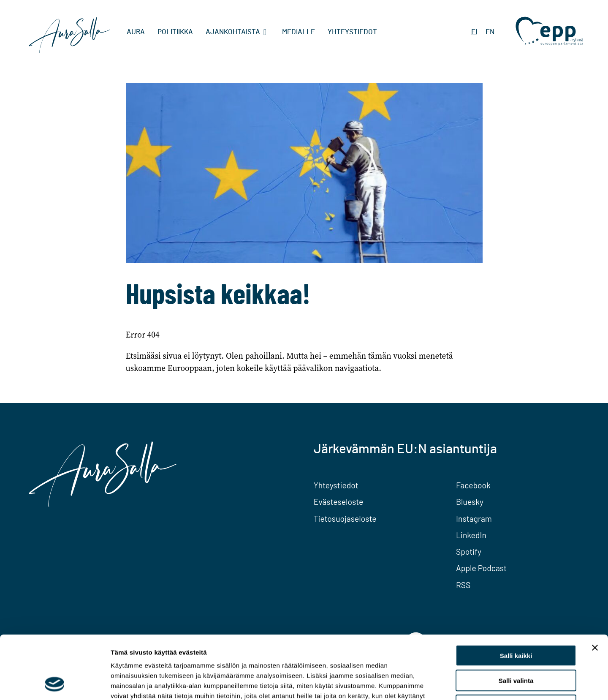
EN (490, 32)
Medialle (299, 32)
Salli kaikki (516, 596)
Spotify (469, 552)
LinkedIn (471, 535)
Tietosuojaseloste (345, 519)
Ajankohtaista (233, 32)
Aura (136, 32)
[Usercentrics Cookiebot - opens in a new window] (55, 684)
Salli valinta (516, 621)
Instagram (474, 519)
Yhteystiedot (352, 32)
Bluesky (470, 502)
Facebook (473, 485)
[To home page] (69, 36)
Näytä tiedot (452, 683)
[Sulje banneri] (595, 588)
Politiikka (175, 32)
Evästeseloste (339, 502)
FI (474, 32)
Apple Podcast (481, 568)
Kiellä (516, 646)
